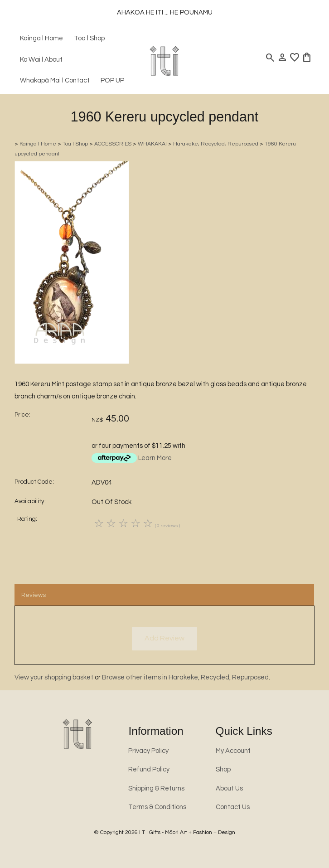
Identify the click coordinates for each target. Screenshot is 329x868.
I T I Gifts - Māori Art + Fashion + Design (187, 832)
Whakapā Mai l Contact (55, 80)
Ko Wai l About (41, 60)
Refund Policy (149, 769)
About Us (229, 788)
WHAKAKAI (152, 144)
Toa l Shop (89, 38)
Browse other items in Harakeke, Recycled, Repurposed (185, 677)
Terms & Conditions (157, 807)
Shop (223, 769)
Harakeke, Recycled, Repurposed (216, 144)
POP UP (112, 80)
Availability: (30, 501)
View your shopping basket (54, 677)
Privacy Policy (148, 751)
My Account (233, 751)
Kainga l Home (41, 38)
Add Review (164, 638)
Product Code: (34, 482)
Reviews (34, 595)
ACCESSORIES (113, 144)
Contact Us (233, 807)
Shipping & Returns (156, 788)
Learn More (155, 458)
